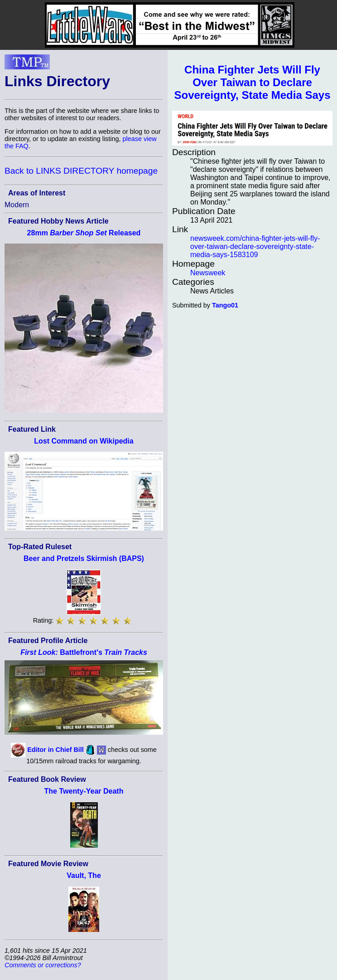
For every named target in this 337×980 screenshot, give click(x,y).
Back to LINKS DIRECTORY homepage (81, 171)
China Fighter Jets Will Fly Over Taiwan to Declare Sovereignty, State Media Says (252, 82)
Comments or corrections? (43, 965)
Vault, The (84, 875)
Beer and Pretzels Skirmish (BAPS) (84, 558)
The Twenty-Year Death (84, 791)
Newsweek (208, 273)
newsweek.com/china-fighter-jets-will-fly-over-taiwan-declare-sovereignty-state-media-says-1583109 (255, 246)
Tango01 (225, 305)
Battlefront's (84, 652)
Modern (17, 205)
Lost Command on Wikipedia (84, 441)
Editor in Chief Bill (55, 750)
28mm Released (84, 233)
